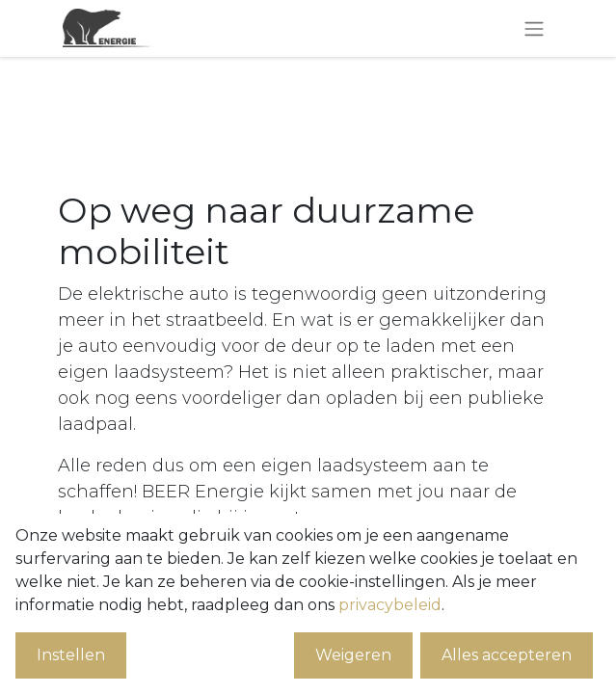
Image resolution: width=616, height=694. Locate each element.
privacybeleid (390, 605)
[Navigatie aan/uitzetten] (534, 28)
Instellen (71, 655)
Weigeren (353, 655)
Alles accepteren (507, 655)
